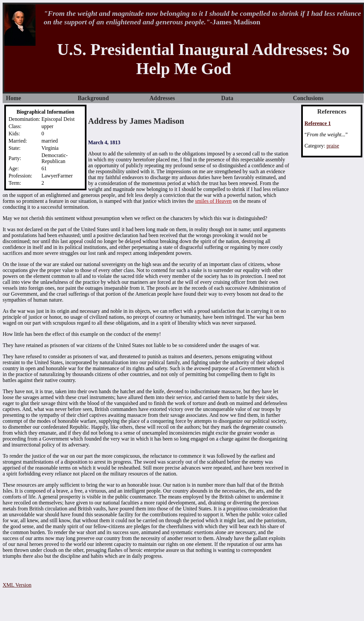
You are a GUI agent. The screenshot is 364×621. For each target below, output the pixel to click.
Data (227, 98)
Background (93, 98)
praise (333, 146)
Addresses (162, 98)
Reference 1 (318, 123)
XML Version (17, 585)
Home (13, 98)
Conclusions (308, 98)
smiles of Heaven (213, 201)
